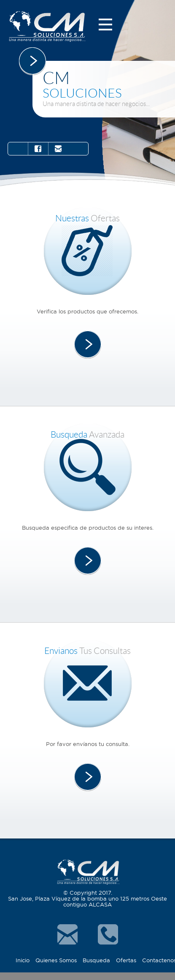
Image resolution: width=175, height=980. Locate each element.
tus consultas (87, 651)
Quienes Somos (56, 960)
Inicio (23, 960)
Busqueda (96, 960)
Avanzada (87, 434)
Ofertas (87, 218)
